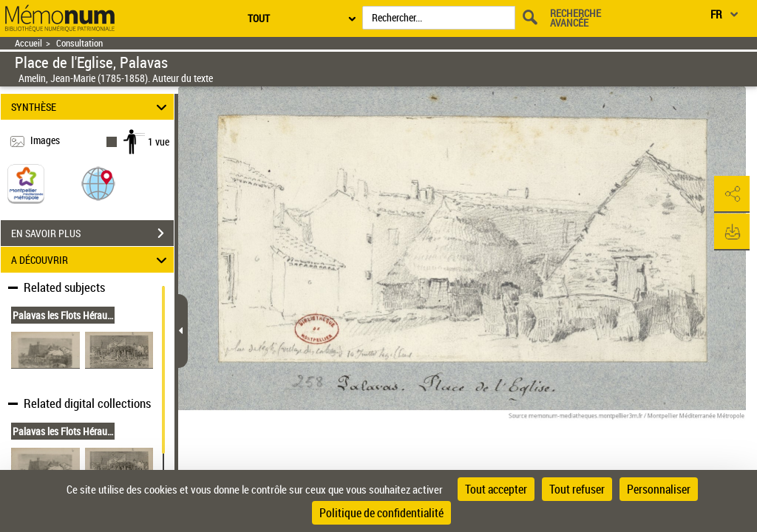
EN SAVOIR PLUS (92, 233)
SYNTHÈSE (91, 107)
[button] (98, 183)
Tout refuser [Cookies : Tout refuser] (577, 489)
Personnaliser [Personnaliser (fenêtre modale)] (659, 489)
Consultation (79, 43)
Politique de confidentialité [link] (381, 513)
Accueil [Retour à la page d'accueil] (28, 43)
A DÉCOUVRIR (91, 260)
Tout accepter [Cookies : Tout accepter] (496, 489)
